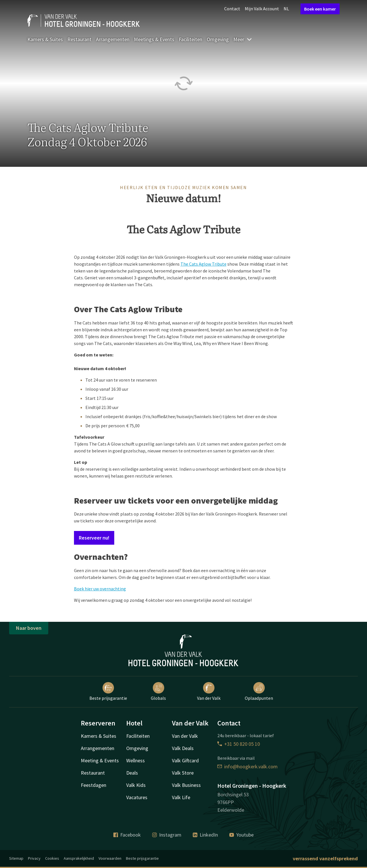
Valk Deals (183, 748)
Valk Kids (136, 785)
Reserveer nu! (94, 538)
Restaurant (79, 39)
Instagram (167, 835)
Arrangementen (113, 39)
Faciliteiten (190, 39)
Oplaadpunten (259, 691)
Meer (243, 39)
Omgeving (218, 39)
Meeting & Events (100, 760)
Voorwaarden (110, 858)
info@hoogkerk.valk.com (247, 766)
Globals (158, 691)
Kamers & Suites (45, 39)
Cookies (52, 858)
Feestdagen (94, 785)
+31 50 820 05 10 (239, 744)
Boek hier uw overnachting (100, 589)
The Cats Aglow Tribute (203, 264)
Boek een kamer (320, 9)
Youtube (241, 835)
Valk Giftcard (185, 760)
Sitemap (16, 858)
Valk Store (183, 773)
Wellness (136, 760)
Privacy (34, 858)
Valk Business (186, 785)
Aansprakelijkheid (79, 858)
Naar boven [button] (29, 628)
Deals (132, 773)
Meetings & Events (154, 39)
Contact (232, 9)
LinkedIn (205, 835)
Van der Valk (209, 691)
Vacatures (137, 797)
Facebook (127, 835)
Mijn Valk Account (262, 9)
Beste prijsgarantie (108, 691)
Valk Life (181, 797)
